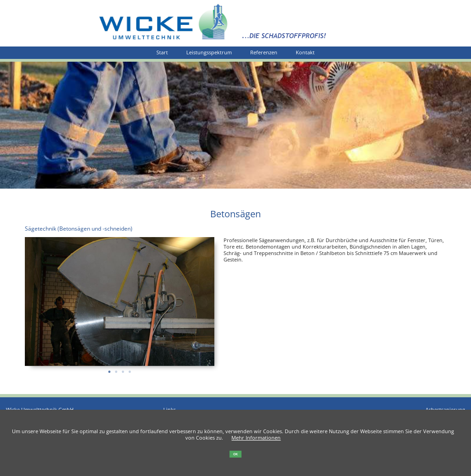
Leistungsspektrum (209, 52)
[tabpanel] (120, 302)
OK (235, 454)
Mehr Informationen (256, 438)
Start (162, 52)
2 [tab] (116, 369)
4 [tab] (129, 369)
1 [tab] (109, 369)
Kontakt (305, 52)
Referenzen (264, 52)
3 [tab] (123, 369)
